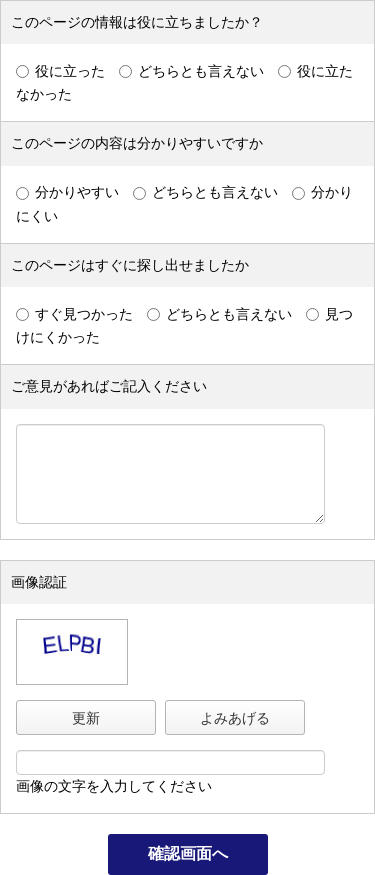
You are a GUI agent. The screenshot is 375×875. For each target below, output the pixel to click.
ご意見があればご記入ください (109, 386)
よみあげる (235, 718)
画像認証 (39, 582)
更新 (86, 718)
